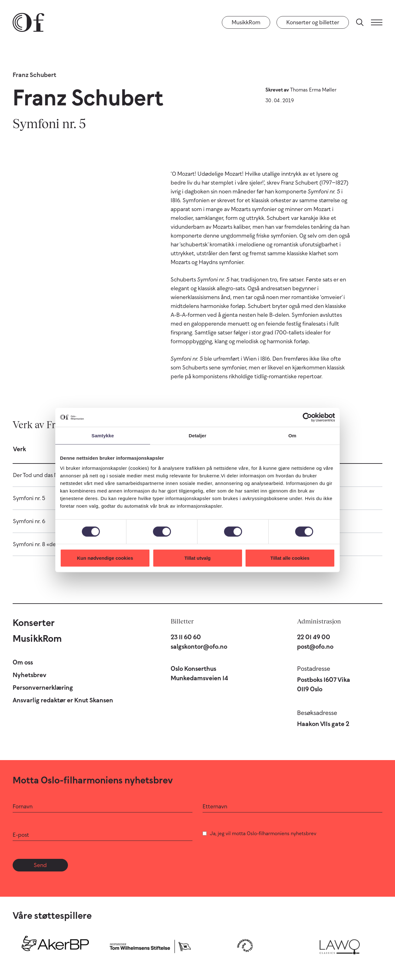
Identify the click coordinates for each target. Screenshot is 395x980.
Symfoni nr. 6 (29, 521)
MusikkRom (246, 22)
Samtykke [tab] (103, 436)
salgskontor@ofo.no (199, 646)
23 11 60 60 (186, 637)
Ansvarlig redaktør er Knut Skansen (63, 700)
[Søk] (360, 22)
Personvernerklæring (43, 688)
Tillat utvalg (197, 558)
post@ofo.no (315, 646)
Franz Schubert (34, 75)
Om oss (23, 662)
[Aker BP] (55, 945)
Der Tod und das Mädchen (45, 475)
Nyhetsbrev (30, 675)
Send (40, 865)
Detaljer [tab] (197, 436)
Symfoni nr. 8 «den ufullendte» (51, 544)
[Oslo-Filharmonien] (28, 22)
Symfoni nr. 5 (29, 498)
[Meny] (377, 22)
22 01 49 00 (314, 637)
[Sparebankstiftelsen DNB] (245, 945)
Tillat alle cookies (290, 558)
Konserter (34, 623)
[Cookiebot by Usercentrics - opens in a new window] (307, 417)
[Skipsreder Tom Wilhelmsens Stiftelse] (150, 945)
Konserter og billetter (313, 22)
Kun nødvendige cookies (105, 558)
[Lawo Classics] (340, 945)
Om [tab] (292, 436)
